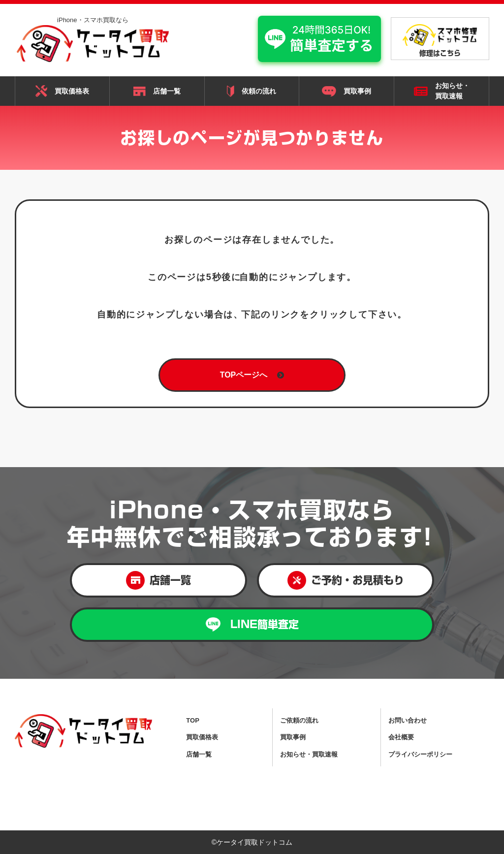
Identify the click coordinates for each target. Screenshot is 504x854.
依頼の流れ (252, 91)
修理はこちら (440, 40)
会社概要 (401, 737)
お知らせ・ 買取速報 (442, 91)
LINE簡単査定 (252, 624)
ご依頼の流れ (299, 720)
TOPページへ (252, 375)
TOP (193, 720)
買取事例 (346, 92)
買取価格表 (62, 91)
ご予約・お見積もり (346, 580)
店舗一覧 (157, 92)
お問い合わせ (408, 720)
